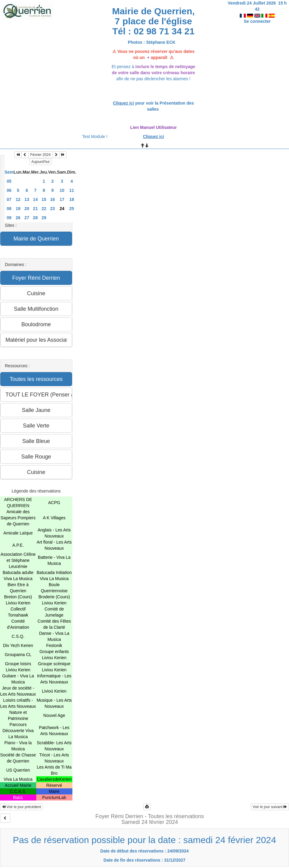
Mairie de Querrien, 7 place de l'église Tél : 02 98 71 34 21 (153, 21)
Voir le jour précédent (21, 807)
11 (72, 190)
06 (9, 190)
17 (62, 199)
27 (27, 218)
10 (62, 190)
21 (35, 209)
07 (9, 199)
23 (53, 209)
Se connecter (257, 15)
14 (35, 199)
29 (44, 218)
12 (18, 199)
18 (72, 199)
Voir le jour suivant (270, 807)
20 (27, 209)
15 (44, 199)
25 (72, 209)
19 (18, 209)
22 (44, 209)
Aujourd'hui (40, 162)
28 (35, 218)
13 (27, 199)
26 (18, 218)
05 (9, 181)
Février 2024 (40, 155)
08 (9, 209)
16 (53, 199)
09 (9, 218)
